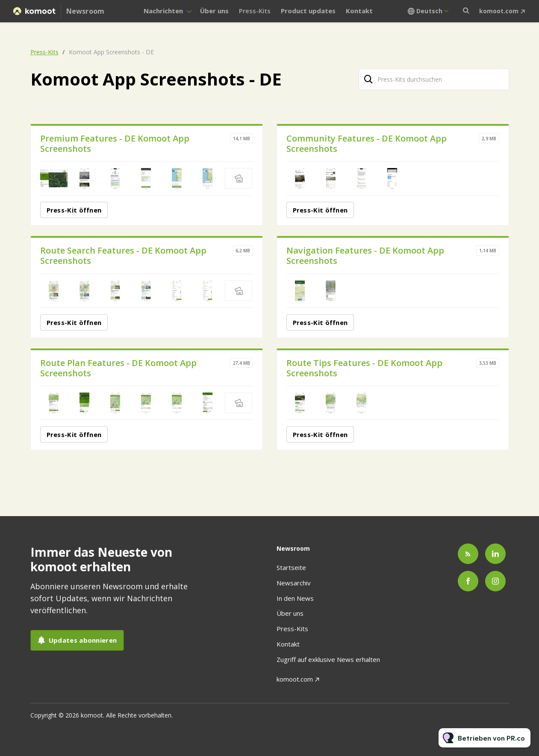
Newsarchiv (294, 583)
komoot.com (499, 11)
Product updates (308, 11)
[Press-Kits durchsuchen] (434, 79)
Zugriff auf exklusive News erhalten (328, 659)
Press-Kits (255, 11)
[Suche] (369, 79)
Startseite (291, 567)
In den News (295, 598)
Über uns (214, 11)
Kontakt (359, 11)
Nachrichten (163, 11)
